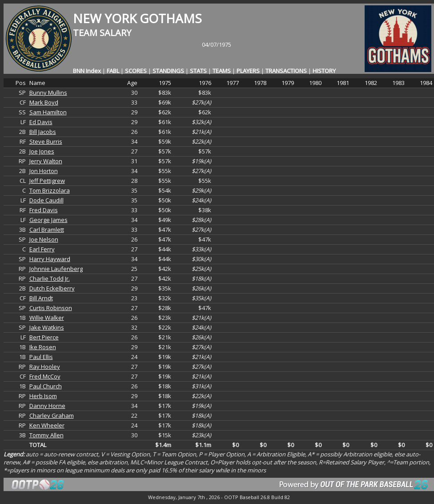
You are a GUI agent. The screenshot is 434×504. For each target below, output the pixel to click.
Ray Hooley (45, 367)
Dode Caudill (46, 200)
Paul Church (46, 386)
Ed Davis (41, 122)
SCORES (136, 71)
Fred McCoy (45, 376)
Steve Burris (46, 141)
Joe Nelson (44, 239)
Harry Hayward (50, 259)
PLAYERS (248, 71)
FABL (113, 71)
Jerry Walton (46, 161)
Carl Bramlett (47, 230)
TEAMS (222, 71)
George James (48, 220)
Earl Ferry (42, 249)
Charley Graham (52, 415)
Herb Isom (43, 396)
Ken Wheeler (47, 425)
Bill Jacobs (43, 132)
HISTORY (324, 71)
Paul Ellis (41, 357)
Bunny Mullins (48, 93)
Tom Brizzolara (50, 190)
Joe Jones (42, 151)
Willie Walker (47, 318)
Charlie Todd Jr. (50, 278)
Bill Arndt (41, 298)
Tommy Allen (46, 435)
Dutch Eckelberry (52, 288)
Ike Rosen (43, 347)
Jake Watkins (47, 327)
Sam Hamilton (48, 112)
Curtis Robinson (51, 308)
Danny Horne (47, 406)
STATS (198, 71)
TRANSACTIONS (286, 71)
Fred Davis (44, 210)
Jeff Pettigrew (47, 181)
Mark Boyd (44, 102)
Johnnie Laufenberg (56, 269)
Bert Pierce (44, 337)
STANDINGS (168, 71)
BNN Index (87, 71)
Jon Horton (44, 171)
